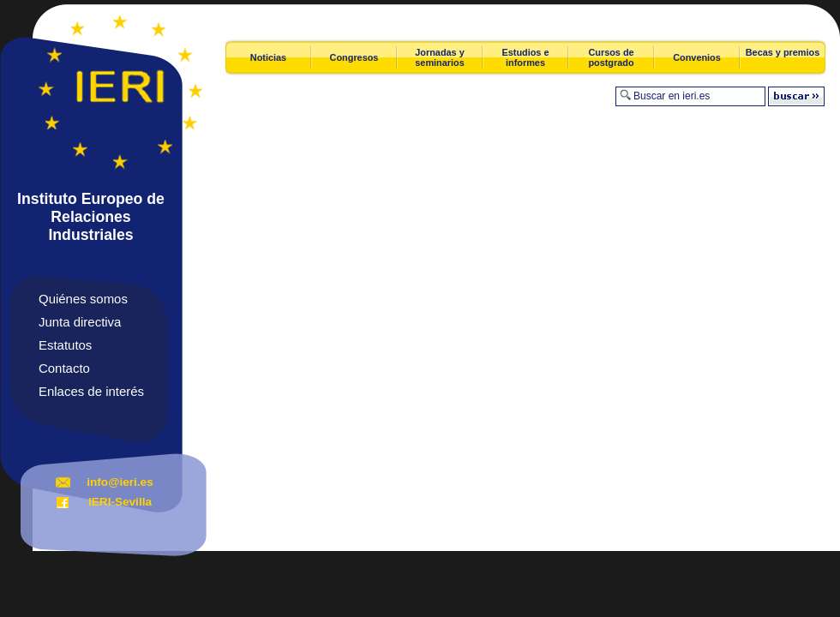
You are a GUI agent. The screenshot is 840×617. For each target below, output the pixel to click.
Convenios (697, 57)
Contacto (64, 368)
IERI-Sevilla (120, 502)
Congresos (354, 57)
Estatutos (65, 345)
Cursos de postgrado (611, 57)
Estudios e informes (526, 57)
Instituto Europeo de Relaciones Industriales (91, 217)
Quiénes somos (83, 299)
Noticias (268, 57)
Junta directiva (80, 322)
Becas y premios (783, 52)
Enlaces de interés (91, 391)
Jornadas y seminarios (439, 57)
